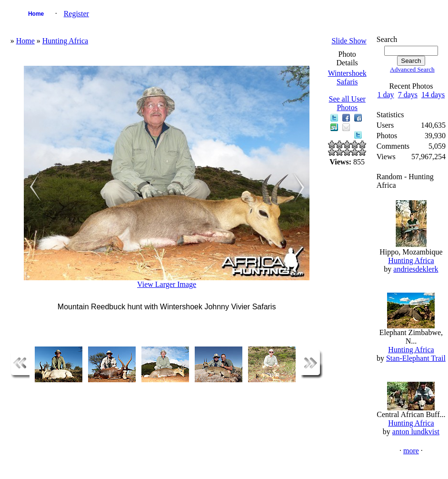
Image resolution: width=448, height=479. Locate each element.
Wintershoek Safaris (347, 77)
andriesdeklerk (416, 269)
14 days (433, 95)
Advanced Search (412, 69)
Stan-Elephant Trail (416, 358)
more (411, 451)
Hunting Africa (65, 41)
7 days (408, 95)
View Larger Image (167, 284)
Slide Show (349, 41)
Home (36, 14)
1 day (386, 95)
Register (76, 14)
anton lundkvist (416, 432)
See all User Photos (347, 103)
